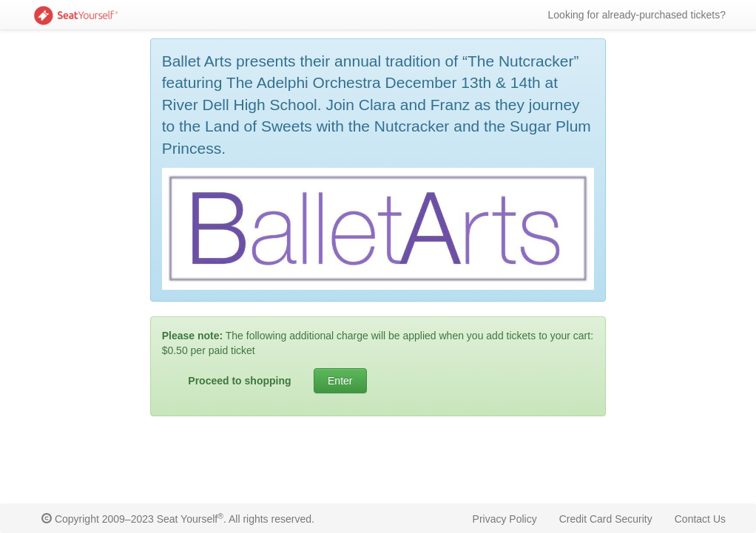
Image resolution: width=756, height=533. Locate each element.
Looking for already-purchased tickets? (637, 15)
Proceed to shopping (239, 381)
